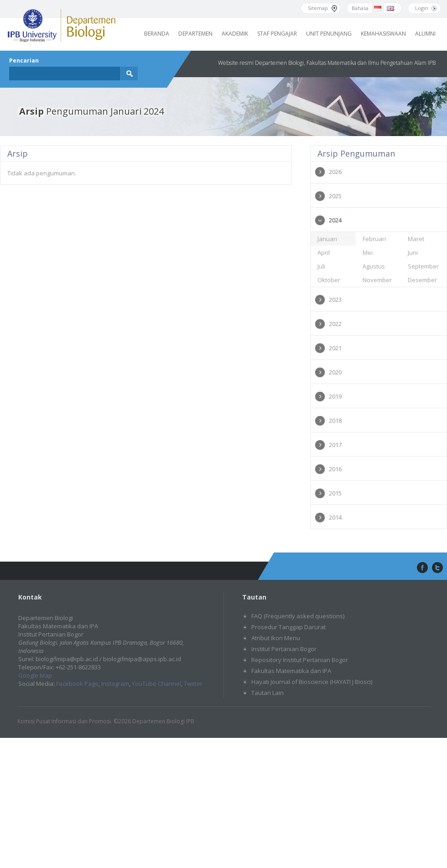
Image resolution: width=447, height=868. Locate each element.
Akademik (235, 34)
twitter (437, 568)
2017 (335, 445)
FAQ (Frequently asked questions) (298, 616)
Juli (321, 266)
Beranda (157, 34)
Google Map (35, 675)
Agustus (374, 266)
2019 (335, 396)
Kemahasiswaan (383, 34)
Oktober (329, 280)
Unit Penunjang (329, 34)
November (377, 280)
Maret (416, 239)
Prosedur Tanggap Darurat (288, 627)
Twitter (193, 684)
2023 (335, 300)
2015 (335, 493)
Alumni (425, 34)
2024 (335, 220)
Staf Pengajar (277, 34)
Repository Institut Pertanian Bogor (300, 660)
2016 (335, 469)
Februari (374, 239)
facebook (421, 568)
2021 (335, 348)
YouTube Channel (156, 684)
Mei (368, 253)
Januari (327, 239)
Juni (413, 253)
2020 (335, 372)
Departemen (195, 34)
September (423, 266)
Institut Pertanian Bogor (284, 649)
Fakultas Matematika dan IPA (291, 671)
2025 (335, 196)
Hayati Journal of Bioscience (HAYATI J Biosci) (312, 682)
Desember (422, 280)
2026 (335, 172)
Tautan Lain (268, 693)
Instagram (115, 684)
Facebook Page (77, 684)
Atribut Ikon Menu (276, 638)
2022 (335, 324)
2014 (335, 517)
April (324, 253)
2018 (335, 421)
